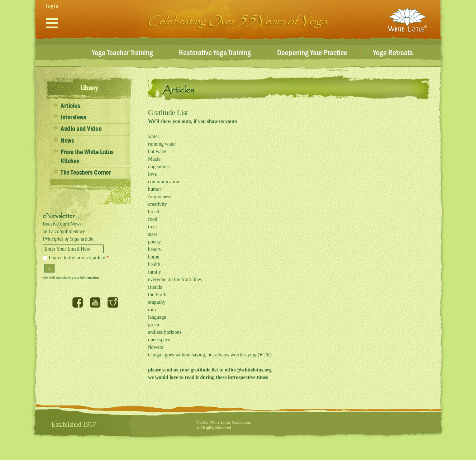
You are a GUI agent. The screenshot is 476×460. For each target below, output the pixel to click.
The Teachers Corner (86, 173)
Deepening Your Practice (312, 53)
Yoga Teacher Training (122, 53)
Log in (52, 6)
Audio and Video (81, 129)
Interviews (73, 118)
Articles (70, 106)
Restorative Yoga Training (215, 53)
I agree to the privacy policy (79, 258)
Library (89, 88)
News (67, 141)
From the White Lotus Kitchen (87, 157)
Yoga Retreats (393, 53)
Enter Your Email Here (67, 249)
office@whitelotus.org (248, 370)
